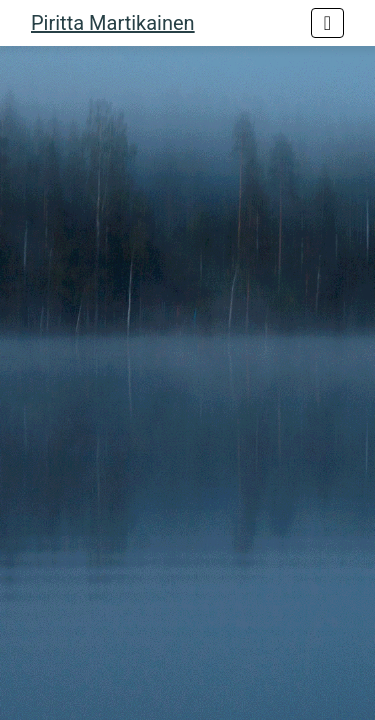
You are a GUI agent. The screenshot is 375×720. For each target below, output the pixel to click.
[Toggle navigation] (327, 23)
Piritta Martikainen (113, 23)
